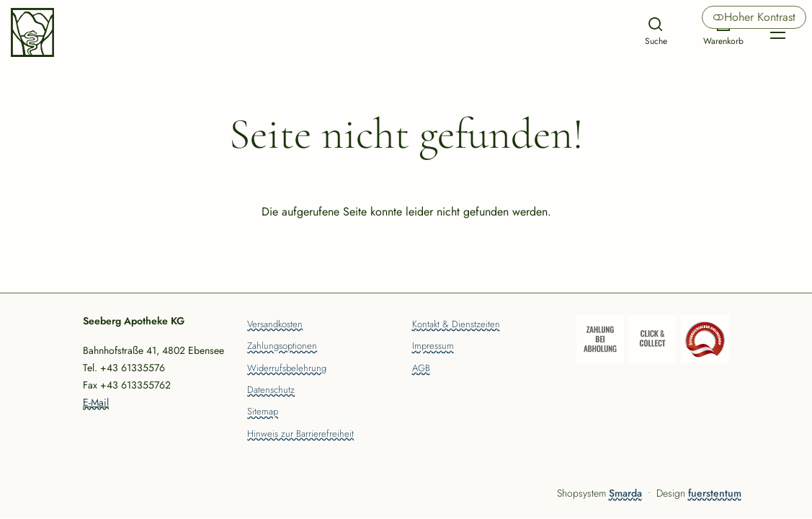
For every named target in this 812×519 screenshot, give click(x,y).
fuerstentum (715, 493)
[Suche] (656, 33)
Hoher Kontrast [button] (754, 17)
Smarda (625, 493)
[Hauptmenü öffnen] (778, 33)
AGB (421, 369)
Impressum (433, 347)
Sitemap (263, 412)
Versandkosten (275, 325)
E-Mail (96, 402)
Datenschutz (271, 391)
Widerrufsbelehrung (287, 369)
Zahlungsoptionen (282, 347)
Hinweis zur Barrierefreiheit (300, 435)
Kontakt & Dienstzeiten (456, 325)
